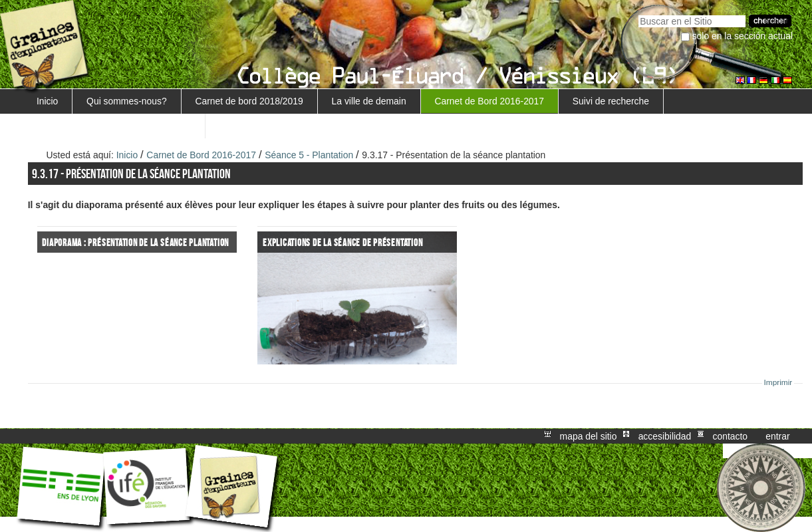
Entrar (777, 436)
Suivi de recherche (611, 101)
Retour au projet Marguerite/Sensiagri (114, 126)
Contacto (730, 436)
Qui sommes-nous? (127, 101)
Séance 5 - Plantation (310, 155)
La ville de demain (369, 101)
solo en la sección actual (743, 36)
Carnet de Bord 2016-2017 (489, 101)
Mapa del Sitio (589, 436)
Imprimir (778, 382)
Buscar (638, 14)
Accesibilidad (665, 436)
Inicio (47, 101)
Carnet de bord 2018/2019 (249, 101)
